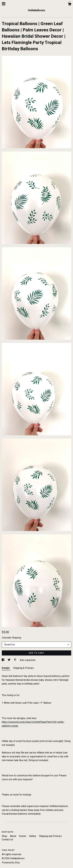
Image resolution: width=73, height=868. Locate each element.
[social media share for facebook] (3, 660)
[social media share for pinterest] (15, 660)
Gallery (33, 836)
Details (6, 668)
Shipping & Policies (24, 668)
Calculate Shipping (11, 638)
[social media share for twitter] (9, 660)
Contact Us (7, 840)
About (13, 836)
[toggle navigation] (4, 4)
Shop (5, 836)
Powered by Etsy (11, 863)
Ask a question (28, 660)
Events (23, 836)
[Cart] (70, 4)
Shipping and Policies (50, 836)
